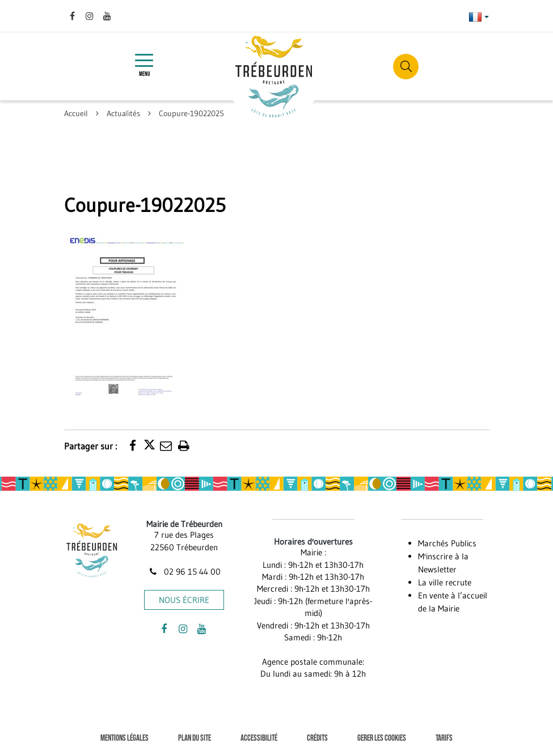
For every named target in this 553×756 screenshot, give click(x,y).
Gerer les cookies (382, 738)
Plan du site (195, 738)
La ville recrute (445, 582)
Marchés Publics (447, 543)
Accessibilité (259, 738)
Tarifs (444, 738)
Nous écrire (184, 600)
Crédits (317, 738)
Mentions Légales (124, 738)
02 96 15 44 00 (184, 572)
